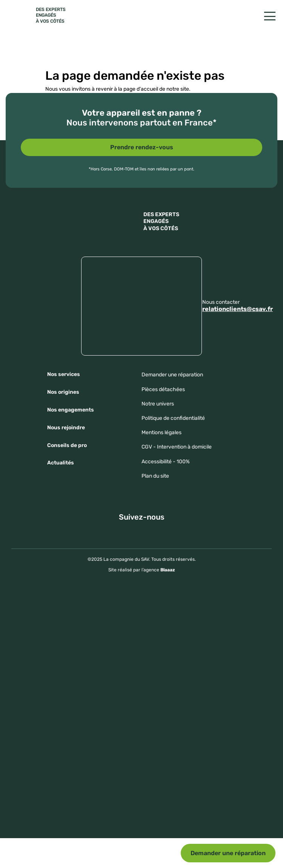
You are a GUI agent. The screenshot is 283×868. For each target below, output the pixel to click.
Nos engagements (71, 410)
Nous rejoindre (66, 428)
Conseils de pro (67, 445)
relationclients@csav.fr (238, 309)
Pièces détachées (163, 389)
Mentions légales (161, 432)
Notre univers (158, 404)
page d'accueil (141, 89)
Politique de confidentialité (173, 418)
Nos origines (63, 392)
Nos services (64, 374)
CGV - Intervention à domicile (177, 447)
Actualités (61, 463)
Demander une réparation (228, 853)
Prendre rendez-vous (142, 147)
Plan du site (155, 476)
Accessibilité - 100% (166, 462)
